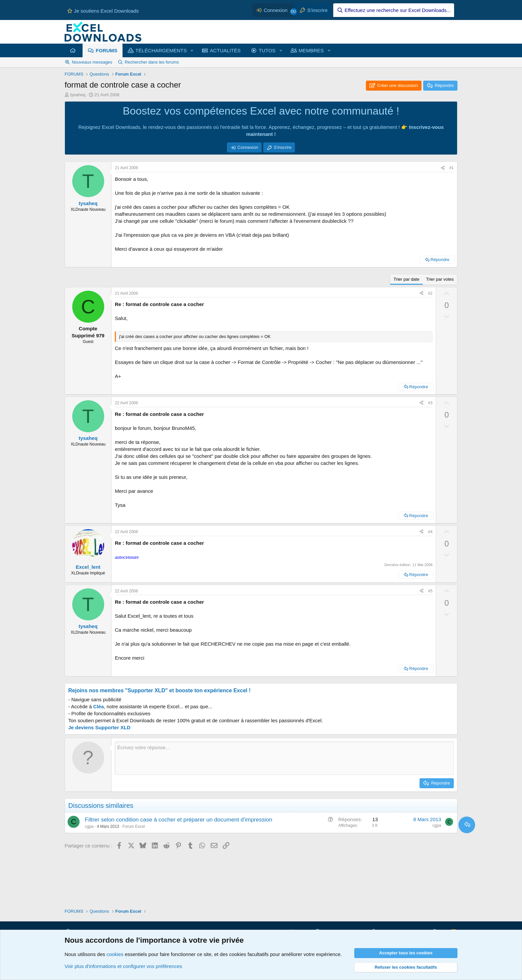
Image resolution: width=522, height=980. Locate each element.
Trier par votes (440, 279)
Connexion (248, 147)
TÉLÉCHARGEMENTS (161, 50)
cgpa (89, 826)
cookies (115, 954)
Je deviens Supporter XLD (99, 727)
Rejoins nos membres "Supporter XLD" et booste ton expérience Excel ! (159, 690)
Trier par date (406, 279)
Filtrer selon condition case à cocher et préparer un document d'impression (179, 820)
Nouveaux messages (92, 62)
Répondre (440, 260)
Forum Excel (134, 826)
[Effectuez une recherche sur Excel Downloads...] (394, 10)
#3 (430, 403)
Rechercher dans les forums (152, 62)
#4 (430, 532)
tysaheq (78, 95)
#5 (430, 591)
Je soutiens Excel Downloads (103, 11)
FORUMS (107, 50)
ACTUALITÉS (225, 50)
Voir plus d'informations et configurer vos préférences (123, 966)
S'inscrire (282, 147)
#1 (452, 168)
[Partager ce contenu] (443, 168)
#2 (430, 293)
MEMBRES (311, 50)
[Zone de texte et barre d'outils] (284, 758)
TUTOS (267, 50)
